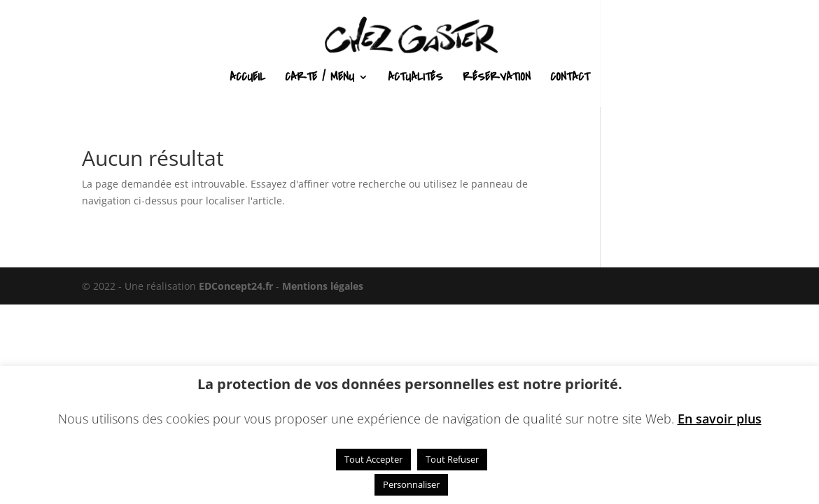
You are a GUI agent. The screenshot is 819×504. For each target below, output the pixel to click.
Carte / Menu (320, 79)
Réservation (497, 79)
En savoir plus (720, 419)
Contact (570, 79)
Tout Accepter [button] (373, 459)
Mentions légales (323, 286)
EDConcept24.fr (237, 286)
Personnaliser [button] (411, 484)
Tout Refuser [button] (452, 459)
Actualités (415, 79)
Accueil (247, 79)
